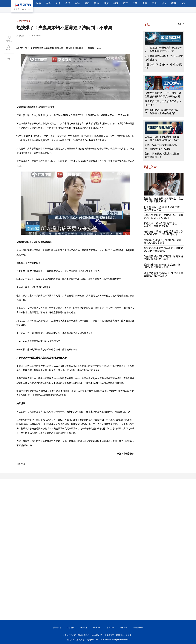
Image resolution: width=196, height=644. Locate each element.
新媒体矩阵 (138, 628)
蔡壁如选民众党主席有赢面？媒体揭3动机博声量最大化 (163, 249)
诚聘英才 (84, 628)
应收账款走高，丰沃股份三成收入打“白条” (163, 103)
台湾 (58, 3)
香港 (48, 3)
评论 (135, 3)
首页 (18, 21)
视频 (174, 3)
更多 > (181, 24)
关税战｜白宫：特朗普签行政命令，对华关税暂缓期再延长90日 (162, 139)
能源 (116, 3)
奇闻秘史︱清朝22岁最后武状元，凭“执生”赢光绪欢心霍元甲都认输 (163, 233)
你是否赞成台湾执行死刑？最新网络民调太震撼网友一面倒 (163, 258)
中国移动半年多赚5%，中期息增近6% (164, 66)
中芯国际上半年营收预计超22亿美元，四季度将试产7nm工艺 (163, 49)
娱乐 (164, 3)
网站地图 (70, 628)
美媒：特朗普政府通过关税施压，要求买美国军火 (163, 155)
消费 (87, 3)
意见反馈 (110, 628)
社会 (28, 21)
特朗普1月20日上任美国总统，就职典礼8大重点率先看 (163, 241)
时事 (39, 3)
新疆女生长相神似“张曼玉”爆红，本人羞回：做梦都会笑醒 (163, 225)
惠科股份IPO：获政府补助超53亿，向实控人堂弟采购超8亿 (162, 112)
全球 (68, 3)
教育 (154, 3)
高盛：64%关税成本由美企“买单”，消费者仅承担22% (161, 147)
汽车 (125, 3)
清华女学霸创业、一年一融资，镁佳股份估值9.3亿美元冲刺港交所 (163, 95)
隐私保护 (124, 628)
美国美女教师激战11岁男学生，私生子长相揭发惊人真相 (163, 200)
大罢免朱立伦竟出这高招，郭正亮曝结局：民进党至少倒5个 (163, 216)
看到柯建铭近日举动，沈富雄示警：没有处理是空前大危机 (163, 266)
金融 (77, 3)
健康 (97, 3)
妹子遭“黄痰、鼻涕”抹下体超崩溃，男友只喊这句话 (163, 208)
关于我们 (57, 628)
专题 (145, 3)
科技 (106, 3)
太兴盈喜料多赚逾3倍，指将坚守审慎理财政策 (164, 58)
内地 (23, 21)
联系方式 (97, 628)
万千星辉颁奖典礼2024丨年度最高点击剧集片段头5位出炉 (164, 274)
